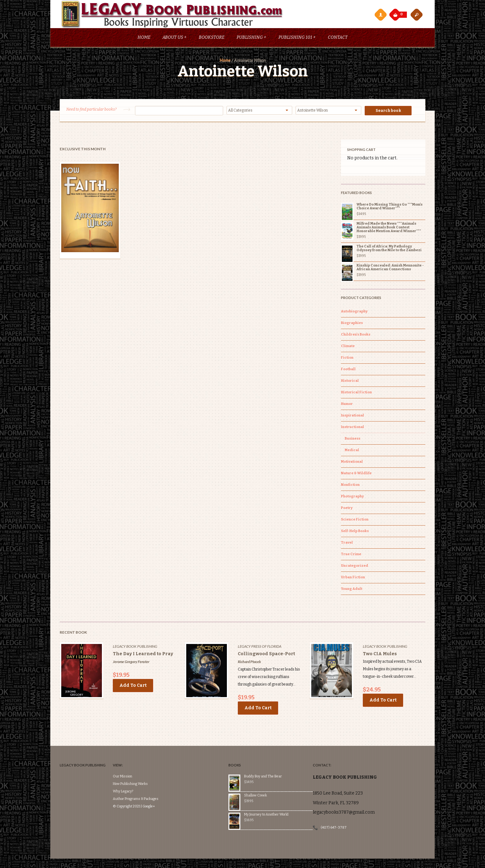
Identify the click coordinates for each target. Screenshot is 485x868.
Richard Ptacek (249, 663)
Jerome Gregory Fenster (131, 663)
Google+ (158, 788)
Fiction (347, 359)
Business (352, 439)
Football (348, 370)
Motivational (352, 463)
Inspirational (352, 416)
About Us (175, 38)
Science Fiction (355, 520)
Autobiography (354, 312)
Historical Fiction (356, 393)
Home (144, 38)
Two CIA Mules (380, 655)
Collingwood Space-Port (266, 655)
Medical (352, 451)
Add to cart (133, 686)
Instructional (352, 428)
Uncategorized (355, 567)
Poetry (347, 509)
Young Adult (352, 590)
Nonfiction (350, 486)
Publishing (251, 38)
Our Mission (132, 758)
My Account (380, 14)
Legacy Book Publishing (135, 647)
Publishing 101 (297, 38)
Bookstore (212, 38)
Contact (338, 38)
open (417, 14)
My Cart (396, 13)
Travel (347, 544)
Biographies (352, 324)
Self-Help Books (355, 532)
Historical (350, 382)
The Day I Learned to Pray (143, 655)
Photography (352, 497)
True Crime (351, 555)
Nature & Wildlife (356, 474)
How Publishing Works (140, 766)
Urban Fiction (353, 578)
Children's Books (356, 335)
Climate (348, 347)
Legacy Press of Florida (260, 647)
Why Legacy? (132, 773)
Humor (347, 405)
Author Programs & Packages (145, 781)
